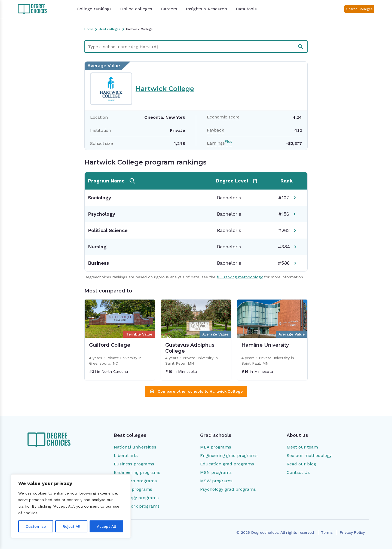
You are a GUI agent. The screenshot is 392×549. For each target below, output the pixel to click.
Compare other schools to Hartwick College (196, 391)
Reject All (71, 526)
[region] (71, 506)
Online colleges (136, 9)
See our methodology (309, 455)
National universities (135, 447)
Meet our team (302, 447)
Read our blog (301, 464)
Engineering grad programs (229, 455)
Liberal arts (126, 455)
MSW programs (216, 481)
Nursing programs (133, 489)
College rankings (94, 9)
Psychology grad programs (228, 489)
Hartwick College (165, 89)
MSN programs (216, 472)
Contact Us (298, 472)
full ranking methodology (240, 277)
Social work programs (137, 506)
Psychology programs (136, 498)
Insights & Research (206, 9)
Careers (169, 9)
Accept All (106, 526)
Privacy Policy (352, 532)
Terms (327, 532)
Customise (36, 526)
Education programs (135, 481)
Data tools (246, 9)
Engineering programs (137, 472)
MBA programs (216, 447)
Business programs (134, 464)
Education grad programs (227, 464)
